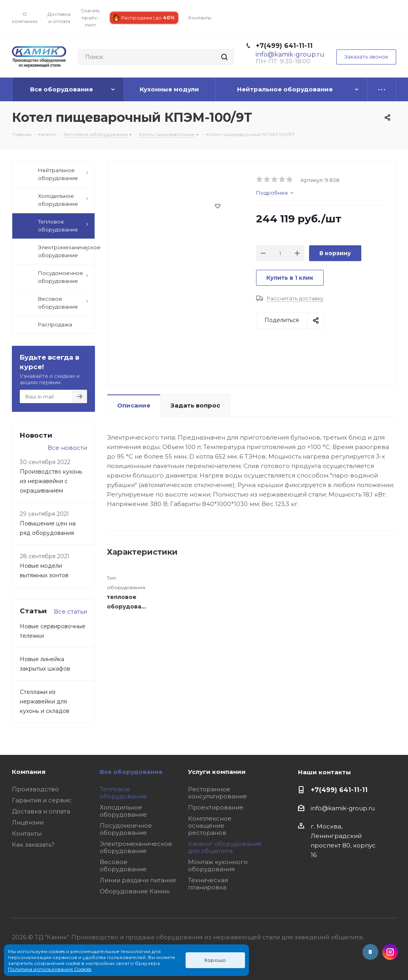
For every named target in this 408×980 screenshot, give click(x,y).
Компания (29, 772)
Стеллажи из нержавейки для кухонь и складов (45, 701)
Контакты (27, 833)
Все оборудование (131, 772)
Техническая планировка (208, 884)
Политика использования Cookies (50, 969)
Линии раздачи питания (138, 880)
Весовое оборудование (123, 865)
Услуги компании (217, 772)
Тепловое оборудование (123, 793)
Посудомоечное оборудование (126, 829)
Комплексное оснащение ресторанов (210, 826)
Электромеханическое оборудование (136, 847)
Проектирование (216, 807)
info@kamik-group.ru (343, 808)
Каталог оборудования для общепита (225, 847)
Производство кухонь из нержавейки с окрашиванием (51, 481)
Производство (35, 789)
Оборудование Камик (135, 891)
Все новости (67, 448)
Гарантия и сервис (42, 800)
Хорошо (215, 960)
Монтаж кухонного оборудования (218, 865)
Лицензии (28, 822)
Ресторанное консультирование (217, 793)
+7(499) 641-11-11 (284, 46)
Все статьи (70, 611)
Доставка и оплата (41, 811)
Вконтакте (370, 952)
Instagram (390, 952)
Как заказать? (33, 844)
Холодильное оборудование (123, 811)
